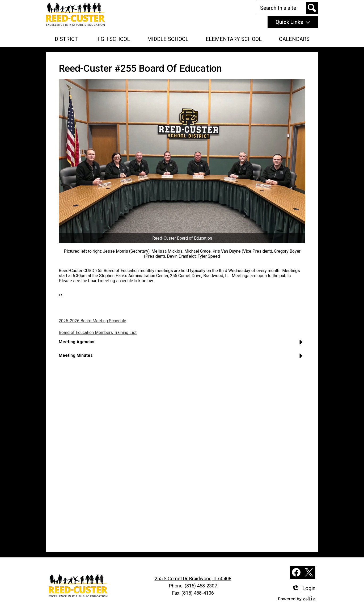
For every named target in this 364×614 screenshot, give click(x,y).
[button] (66, 39)
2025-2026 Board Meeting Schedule (92, 321)
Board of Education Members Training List (98, 333)
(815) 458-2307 (201, 586)
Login (304, 588)
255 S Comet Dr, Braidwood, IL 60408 (193, 579)
